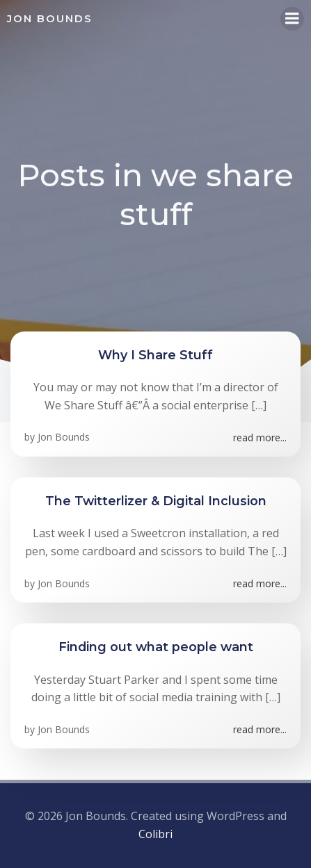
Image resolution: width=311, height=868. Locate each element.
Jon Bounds (64, 437)
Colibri (155, 834)
